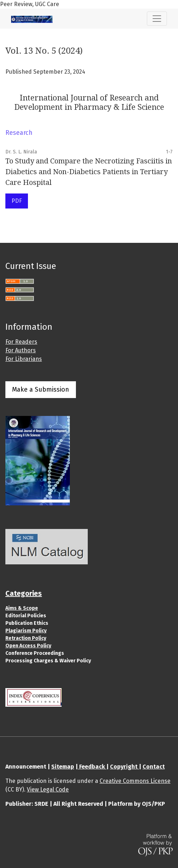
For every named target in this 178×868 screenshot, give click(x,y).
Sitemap (63, 767)
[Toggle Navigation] (157, 19)
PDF (17, 201)
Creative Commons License (135, 781)
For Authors (21, 350)
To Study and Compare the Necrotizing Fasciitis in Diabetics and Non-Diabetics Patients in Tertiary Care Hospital (89, 172)
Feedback (92, 767)
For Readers (21, 342)
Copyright (124, 767)
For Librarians (24, 359)
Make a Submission (41, 389)
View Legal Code (48, 789)
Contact (154, 767)
